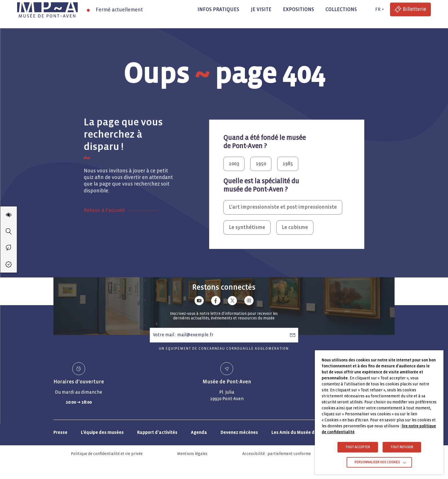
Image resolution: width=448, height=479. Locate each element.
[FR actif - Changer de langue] (379, 9)
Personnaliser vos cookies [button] (377, 462)
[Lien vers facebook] (216, 302)
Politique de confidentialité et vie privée (107, 454)
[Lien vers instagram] (249, 302)
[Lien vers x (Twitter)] (232, 302)
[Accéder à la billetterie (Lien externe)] (410, 9)
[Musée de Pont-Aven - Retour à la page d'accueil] (47, 9)
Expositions (298, 10)
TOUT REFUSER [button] (402, 447)
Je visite (261, 10)
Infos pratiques (218, 10)
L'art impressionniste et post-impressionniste (283, 207)
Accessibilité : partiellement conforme (277, 454)
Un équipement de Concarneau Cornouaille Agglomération (224, 349)
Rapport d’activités (157, 432)
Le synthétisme (247, 227)
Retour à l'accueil (104, 224)
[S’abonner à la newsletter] (293, 335)
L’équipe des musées (102, 432)
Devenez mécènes (239, 432)
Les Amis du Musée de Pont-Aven (305, 432)
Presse (60, 432)
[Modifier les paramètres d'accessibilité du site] (9, 215)
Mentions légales (192, 454)
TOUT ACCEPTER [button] (358, 447)
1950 (261, 164)
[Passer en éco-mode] (9, 248)
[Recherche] (9, 231)
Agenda (199, 432)
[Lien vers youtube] (199, 302)
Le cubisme (295, 227)
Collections (341, 10)
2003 (234, 164)
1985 (288, 164)
